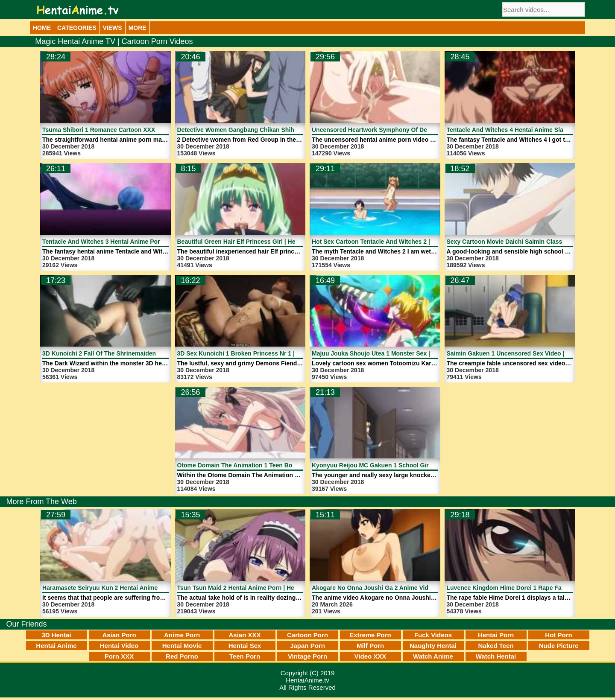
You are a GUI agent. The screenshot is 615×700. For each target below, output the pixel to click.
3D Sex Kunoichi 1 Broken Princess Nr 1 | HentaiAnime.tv (259, 353)
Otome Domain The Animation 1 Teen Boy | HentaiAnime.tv (261, 465)
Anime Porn (182, 635)
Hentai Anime (56, 646)
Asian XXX (245, 635)
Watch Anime (433, 656)
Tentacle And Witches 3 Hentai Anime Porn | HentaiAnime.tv (127, 242)
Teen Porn (245, 656)
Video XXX (370, 656)
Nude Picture (559, 646)
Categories (77, 28)
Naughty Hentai (433, 646)
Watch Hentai (496, 656)
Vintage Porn (307, 656)
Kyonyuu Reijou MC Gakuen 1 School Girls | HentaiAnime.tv (397, 465)
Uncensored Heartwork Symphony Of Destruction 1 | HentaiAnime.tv (409, 130)
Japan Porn (307, 646)
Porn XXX (119, 656)
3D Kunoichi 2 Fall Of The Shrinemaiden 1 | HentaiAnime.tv (126, 353)
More (138, 28)
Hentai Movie (182, 646)
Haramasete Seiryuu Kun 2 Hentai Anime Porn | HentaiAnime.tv (132, 588)
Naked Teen (496, 646)
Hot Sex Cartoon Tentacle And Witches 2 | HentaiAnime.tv (394, 242)
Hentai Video (119, 646)
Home (42, 28)
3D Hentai (56, 635)
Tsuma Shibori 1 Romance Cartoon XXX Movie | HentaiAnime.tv (132, 130)
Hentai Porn (496, 635)
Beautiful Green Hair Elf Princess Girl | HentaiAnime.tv (254, 242)
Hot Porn (558, 635)
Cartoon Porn (307, 635)
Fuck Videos (433, 635)
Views (113, 28)
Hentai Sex (245, 646)
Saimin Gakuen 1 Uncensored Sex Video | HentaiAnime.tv (528, 353)
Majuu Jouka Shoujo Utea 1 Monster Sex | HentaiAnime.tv (394, 353)
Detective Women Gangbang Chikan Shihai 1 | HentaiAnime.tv (265, 130)
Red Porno (182, 656)
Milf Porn (370, 646)
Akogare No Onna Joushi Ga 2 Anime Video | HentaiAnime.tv (398, 588)
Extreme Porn (370, 635)
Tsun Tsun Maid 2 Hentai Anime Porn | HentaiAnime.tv (254, 588)
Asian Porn (119, 635)
